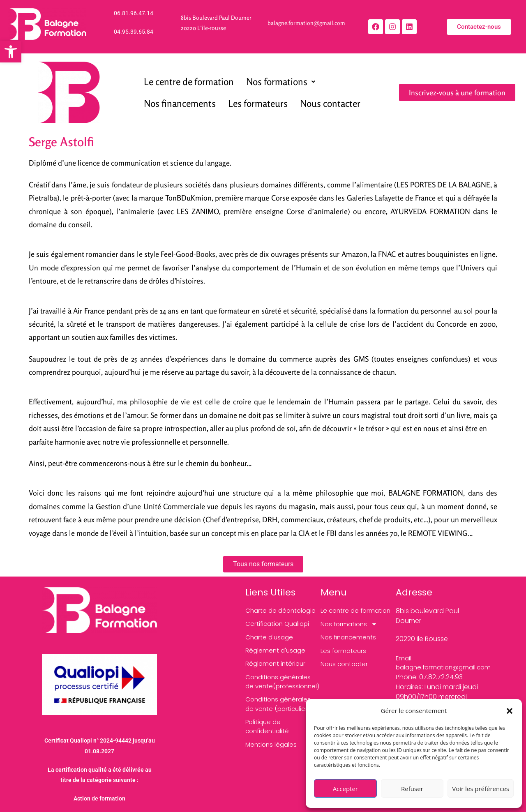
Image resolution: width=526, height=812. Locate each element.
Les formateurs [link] (258, 103)
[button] (510, 711)
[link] (11, 52)
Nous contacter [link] (330, 103)
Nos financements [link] (180, 103)
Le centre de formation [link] (189, 82)
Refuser (412, 789)
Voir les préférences (481, 789)
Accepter (345, 789)
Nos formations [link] (281, 82)
